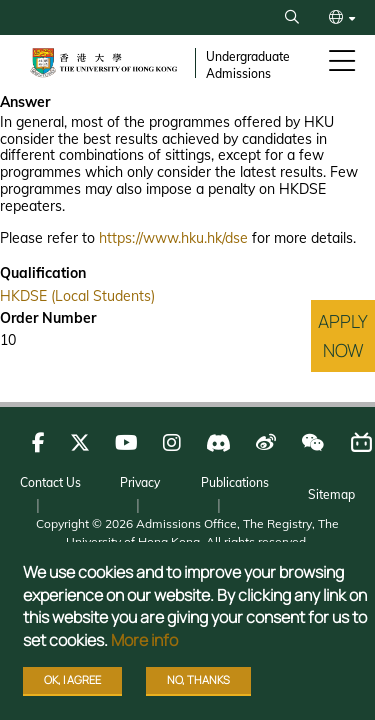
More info (144, 640)
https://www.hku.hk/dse (173, 238)
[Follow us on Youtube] (126, 442)
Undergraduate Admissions (248, 65)
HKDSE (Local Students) (77, 296)
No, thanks (198, 679)
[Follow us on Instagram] (172, 442)
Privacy (140, 482)
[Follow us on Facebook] (38, 442)
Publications (235, 482)
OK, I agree (72, 679)
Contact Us (50, 482)
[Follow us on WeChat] (312, 442)
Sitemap (331, 494)
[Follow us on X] (80, 442)
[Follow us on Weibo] (266, 442)
